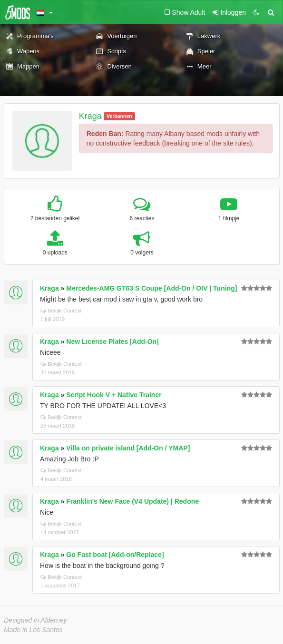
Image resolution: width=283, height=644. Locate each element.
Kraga (90, 116)
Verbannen (119, 116)
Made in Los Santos (33, 630)
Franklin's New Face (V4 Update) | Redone (132, 501)
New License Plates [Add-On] (112, 342)
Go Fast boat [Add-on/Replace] (115, 555)
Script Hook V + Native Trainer (114, 395)
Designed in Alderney (35, 620)
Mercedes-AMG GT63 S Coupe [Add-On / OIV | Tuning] (151, 288)
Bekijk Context (61, 311)
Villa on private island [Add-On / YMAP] (128, 448)
